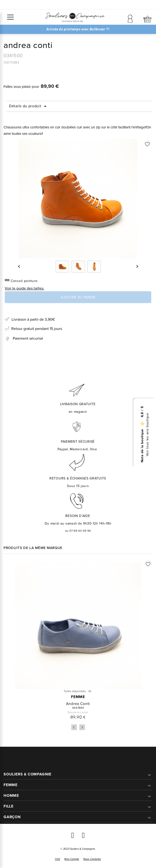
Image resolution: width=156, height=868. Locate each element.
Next (82, 727)
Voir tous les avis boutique (148, 434)
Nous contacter (92, 859)
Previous (74, 727)
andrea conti (78, 704)
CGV (58, 859)
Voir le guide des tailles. (25, 288)
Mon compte (72, 859)
